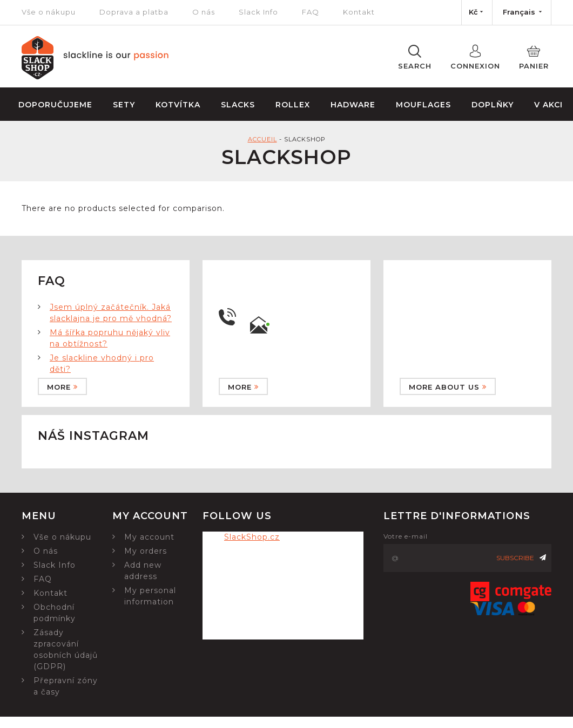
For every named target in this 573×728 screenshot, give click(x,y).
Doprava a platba (134, 12)
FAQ (311, 12)
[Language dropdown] (522, 12)
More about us (448, 387)
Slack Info (258, 12)
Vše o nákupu (49, 12)
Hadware (353, 105)
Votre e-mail (406, 536)
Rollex (293, 105)
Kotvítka (178, 105)
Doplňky (493, 105)
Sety (124, 105)
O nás (204, 12)
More (62, 387)
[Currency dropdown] (477, 12)
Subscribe (521, 558)
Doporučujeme (55, 105)
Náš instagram (93, 436)
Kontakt (359, 12)
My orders (146, 551)
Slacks (238, 105)
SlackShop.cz (252, 537)
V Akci (548, 105)
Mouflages (423, 105)
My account (149, 537)
